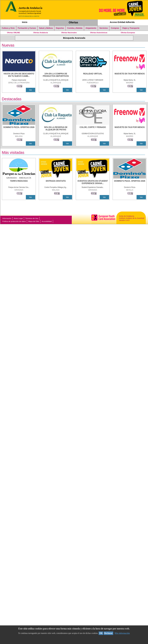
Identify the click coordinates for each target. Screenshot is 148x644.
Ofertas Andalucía (41, 33)
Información (7, 218)
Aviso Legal (18, 218)
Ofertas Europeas (128, 33)
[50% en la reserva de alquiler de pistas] (56, 129)
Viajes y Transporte (131, 28)
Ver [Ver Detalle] (31, 90)
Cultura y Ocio (8, 28)
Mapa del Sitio (34, 221)
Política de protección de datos (14, 221)
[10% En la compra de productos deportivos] (56, 75)
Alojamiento (91, 28)
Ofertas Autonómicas (99, 33)
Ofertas (73, 22)
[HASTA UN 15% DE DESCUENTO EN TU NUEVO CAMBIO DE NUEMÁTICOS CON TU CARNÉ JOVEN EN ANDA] (19, 75)
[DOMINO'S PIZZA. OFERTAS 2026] (19, 129)
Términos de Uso (32, 218)
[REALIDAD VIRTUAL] (93, 75)
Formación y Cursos (27, 28)
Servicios (104, 28)
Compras (115, 28)
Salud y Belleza (46, 28)
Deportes (60, 28)
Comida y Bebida (75, 28)
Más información (122, 633)
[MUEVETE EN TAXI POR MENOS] (130, 75)
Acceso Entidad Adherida (122, 22)
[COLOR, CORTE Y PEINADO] (93, 129)
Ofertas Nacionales (69, 33)
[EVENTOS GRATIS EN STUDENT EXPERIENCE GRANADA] (93, 182)
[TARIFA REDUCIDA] (19, 182)
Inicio (25, 22)
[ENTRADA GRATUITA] (56, 182)
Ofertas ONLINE (13, 33)
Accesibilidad (47, 221)
